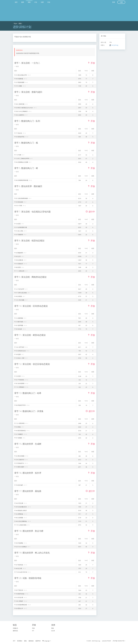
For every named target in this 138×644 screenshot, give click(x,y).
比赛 (42, 2)
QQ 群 (53, 631)
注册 (121, 2)
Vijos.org (98, 641)
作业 (49, 2)
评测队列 (15, 628)
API (33, 631)
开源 (33, 628)
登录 (114, 2)
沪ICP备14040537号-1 (119, 641)
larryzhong (115, 45)
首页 (16, 2)
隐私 (25, 641)
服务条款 (31, 641)
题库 (23, 2)
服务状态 (15, 631)
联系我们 (20, 641)
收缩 (17, 66)
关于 (14, 641)
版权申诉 (38, 641)
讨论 (36, 2)
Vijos (16, 23)
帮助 (104, 36)
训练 (29, 2)
